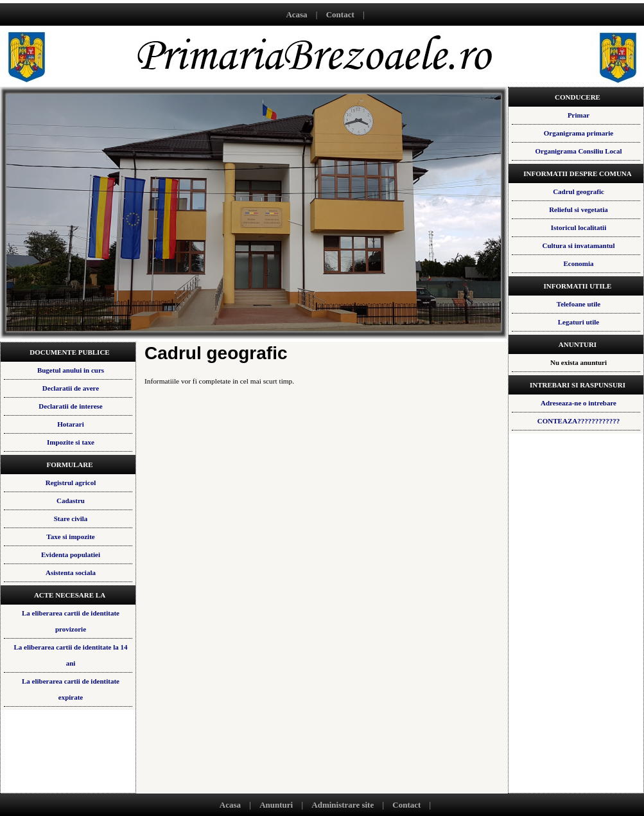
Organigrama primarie (579, 133)
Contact (340, 14)
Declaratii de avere (71, 388)
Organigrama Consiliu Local (578, 151)
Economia (578, 263)
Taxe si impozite (70, 537)
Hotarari (71, 424)
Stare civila (71, 519)
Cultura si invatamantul (578, 245)
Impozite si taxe (71, 442)
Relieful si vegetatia (579, 209)
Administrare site (343, 805)
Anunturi (276, 805)
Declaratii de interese (70, 406)
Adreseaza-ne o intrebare (579, 403)
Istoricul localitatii (579, 227)
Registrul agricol (71, 483)
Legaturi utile (579, 322)
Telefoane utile (579, 304)
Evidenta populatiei (71, 554)
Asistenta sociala (71, 572)
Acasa (296, 14)
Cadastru (71, 501)
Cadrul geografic (579, 191)
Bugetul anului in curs (71, 370)
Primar (579, 115)
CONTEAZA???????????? (579, 421)
